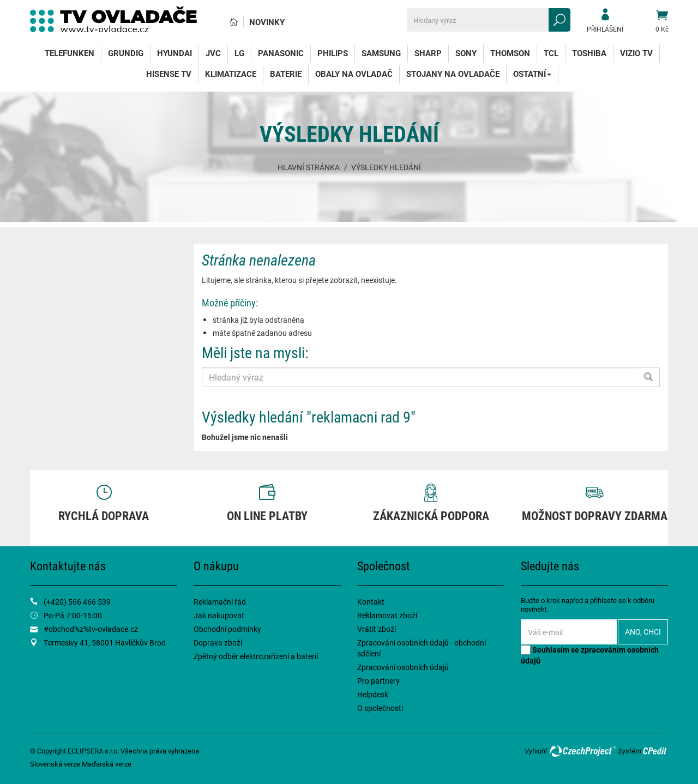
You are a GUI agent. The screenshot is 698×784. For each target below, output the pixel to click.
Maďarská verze (107, 764)
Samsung (381, 53)
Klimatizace (231, 74)
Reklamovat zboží (387, 615)
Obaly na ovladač (354, 74)
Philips (333, 53)
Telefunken (70, 53)
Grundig (126, 53)
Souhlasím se (590, 655)
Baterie (286, 74)
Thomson (510, 53)
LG (239, 53)
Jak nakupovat (219, 615)
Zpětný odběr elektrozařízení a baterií (256, 656)
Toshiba (589, 53)
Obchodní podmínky (227, 629)
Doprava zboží (218, 643)
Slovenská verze (55, 764)
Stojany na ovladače (453, 74)
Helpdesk (373, 694)
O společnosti (380, 708)
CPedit (655, 751)
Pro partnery (378, 681)
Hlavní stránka (309, 167)
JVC (213, 53)
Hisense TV (169, 74)
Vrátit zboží (377, 629)
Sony (466, 53)
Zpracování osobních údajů (403, 667)
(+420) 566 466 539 (77, 602)
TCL (551, 53)
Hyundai (174, 53)
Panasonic (281, 53)
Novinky (267, 22)
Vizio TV (636, 53)
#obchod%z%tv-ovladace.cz (91, 629)
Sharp (428, 53)
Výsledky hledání (386, 167)
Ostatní (532, 74)
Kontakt (371, 602)
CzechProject (582, 751)
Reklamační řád (220, 602)
